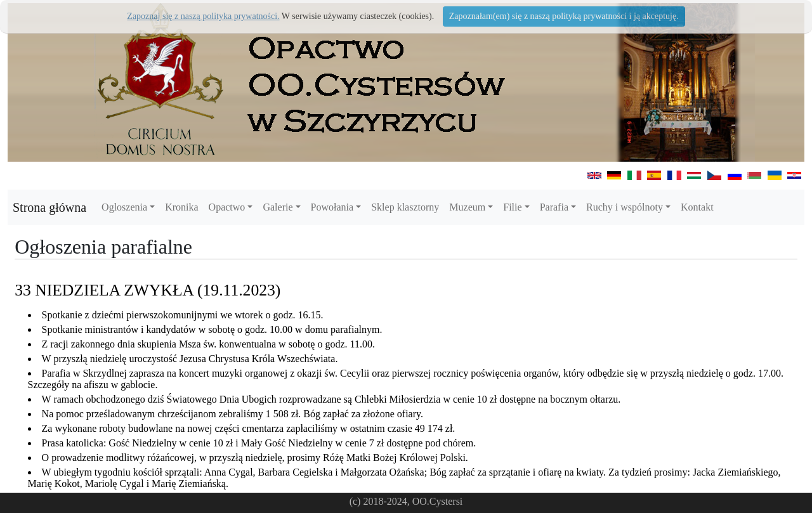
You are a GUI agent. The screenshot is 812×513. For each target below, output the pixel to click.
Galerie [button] (278, 207)
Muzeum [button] (467, 207)
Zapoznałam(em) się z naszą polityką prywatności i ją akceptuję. (564, 16)
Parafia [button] (554, 207)
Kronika (181, 207)
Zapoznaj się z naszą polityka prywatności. (203, 16)
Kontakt (697, 207)
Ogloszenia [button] (124, 207)
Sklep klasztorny (405, 207)
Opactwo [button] (227, 207)
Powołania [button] (332, 207)
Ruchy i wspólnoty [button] (625, 207)
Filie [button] (512, 207)
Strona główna (49, 207)
